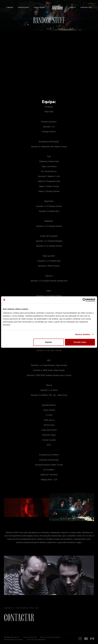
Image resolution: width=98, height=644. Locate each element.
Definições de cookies (13, 640)
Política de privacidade (50, 637)
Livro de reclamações (36, 640)
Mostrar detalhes (83, 334)
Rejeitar (49, 342)
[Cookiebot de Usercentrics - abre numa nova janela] (84, 300)
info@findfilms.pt (12, 637)
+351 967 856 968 (30, 637)
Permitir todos (80, 342)
